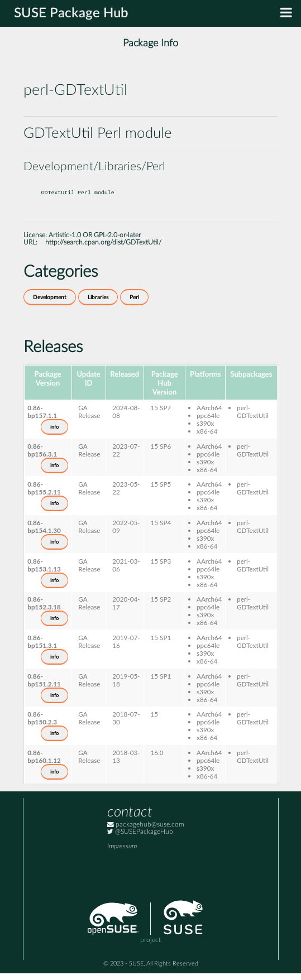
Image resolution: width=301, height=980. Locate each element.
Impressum (122, 853)
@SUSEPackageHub (140, 839)
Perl (134, 304)
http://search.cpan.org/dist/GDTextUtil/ (103, 249)
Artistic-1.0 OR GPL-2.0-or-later (95, 242)
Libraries (98, 304)
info (54, 434)
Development (50, 304)
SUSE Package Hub (71, 13)
